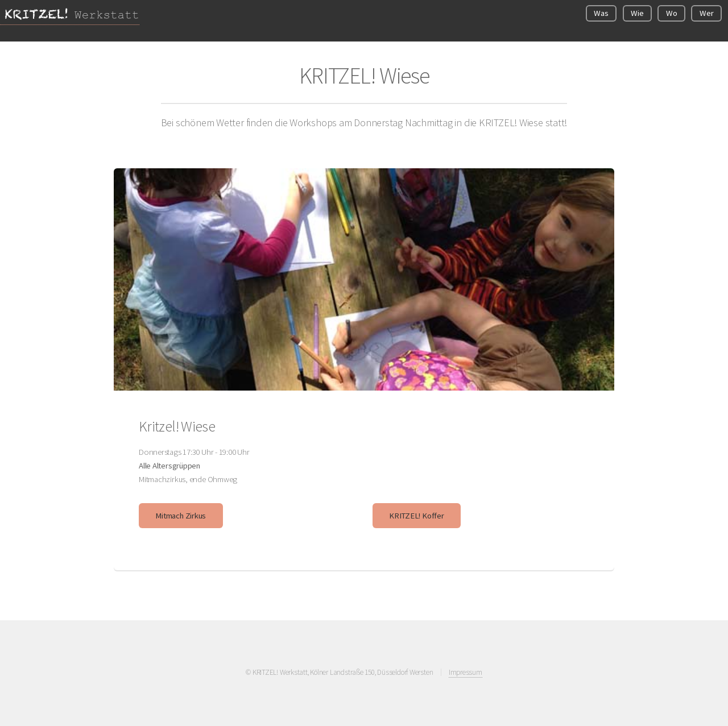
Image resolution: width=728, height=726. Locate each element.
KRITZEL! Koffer (417, 516)
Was (601, 13)
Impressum (466, 672)
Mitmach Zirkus (181, 516)
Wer (706, 13)
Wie (637, 13)
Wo (672, 13)
